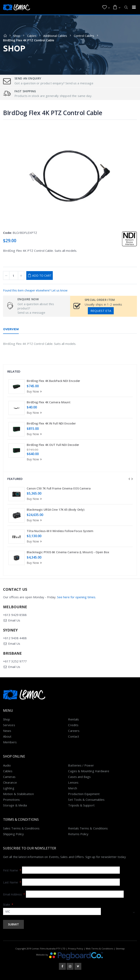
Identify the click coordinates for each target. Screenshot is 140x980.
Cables (32, 36)
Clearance (10, 782)
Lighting (9, 788)
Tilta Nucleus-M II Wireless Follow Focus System (60, 531)
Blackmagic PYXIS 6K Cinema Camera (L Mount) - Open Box (68, 552)
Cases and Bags (79, 777)
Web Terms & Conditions (99, 949)
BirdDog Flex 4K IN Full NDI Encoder (51, 423)
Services (9, 725)
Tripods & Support (81, 805)
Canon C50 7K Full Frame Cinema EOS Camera (59, 488)
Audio (7, 765)
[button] (106, 7)
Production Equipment (84, 794)
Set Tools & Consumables (86, 800)
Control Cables (84, 36)
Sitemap (120, 949)
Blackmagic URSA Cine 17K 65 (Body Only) (56, 510)
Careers (74, 731)
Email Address (14, 894)
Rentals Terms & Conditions (88, 828)
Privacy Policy (76, 949)
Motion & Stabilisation (18, 794)
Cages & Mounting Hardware (89, 771)
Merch (72, 788)
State (8, 905)
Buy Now (35, 391)
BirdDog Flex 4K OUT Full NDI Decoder (53, 445)
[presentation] (129, 479)
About (7, 736)
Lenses (73, 782)
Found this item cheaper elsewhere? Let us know (35, 290)
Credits (73, 725)
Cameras (9, 777)
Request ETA (101, 311)
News (7, 731)
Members (10, 742)
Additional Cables (55, 36)
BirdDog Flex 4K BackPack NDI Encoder (53, 381)
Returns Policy (78, 834)
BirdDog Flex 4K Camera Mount (49, 402)
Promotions (11, 800)
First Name (12, 870)
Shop (17, 36)
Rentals (73, 719)
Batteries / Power (81, 765)
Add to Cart (42, 276)
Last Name (12, 882)
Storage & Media (15, 805)
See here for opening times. (77, 597)
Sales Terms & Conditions (21, 828)
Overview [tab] (11, 329)
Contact (74, 736)
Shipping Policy (13, 834)
